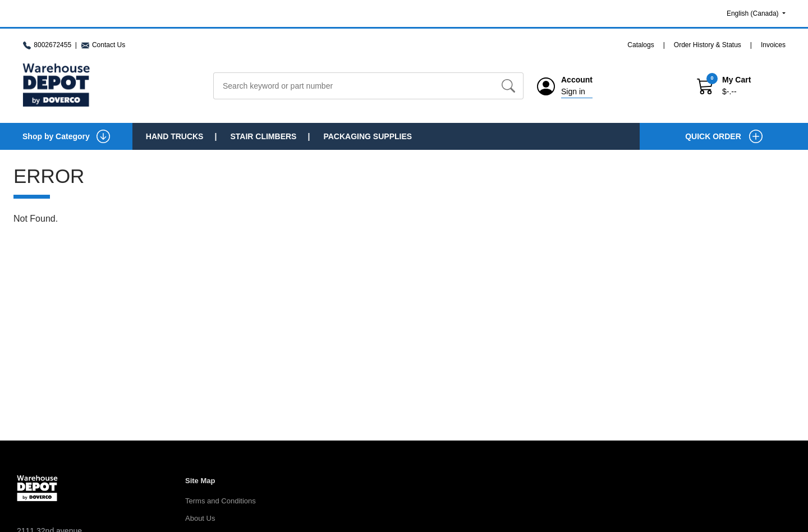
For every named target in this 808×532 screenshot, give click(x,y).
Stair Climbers (263, 136)
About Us (200, 518)
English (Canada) (754, 13)
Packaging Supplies (368, 136)
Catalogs (641, 45)
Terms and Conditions (221, 501)
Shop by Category (66, 136)
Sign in (573, 91)
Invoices (773, 45)
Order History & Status (708, 45)
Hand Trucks (175, 136)
